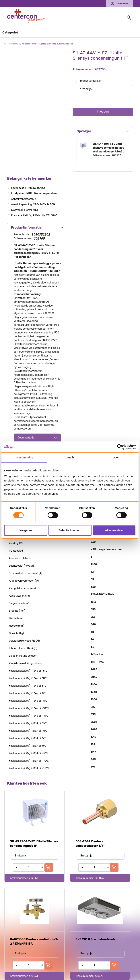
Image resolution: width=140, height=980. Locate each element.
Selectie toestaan (70, 530)
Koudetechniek (29, 44)
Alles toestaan (114, 530)
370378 (99, 976)
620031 (33, 976)
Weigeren (26, 530)
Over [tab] (116, 457)
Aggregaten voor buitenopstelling (56, 44)
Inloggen (122, 3)
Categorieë (10, 32)
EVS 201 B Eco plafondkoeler (96, 939)
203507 (116, 155)
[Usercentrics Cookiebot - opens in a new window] (120, 447)
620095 (99, 878)
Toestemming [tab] (24, 457)
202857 (34, 878)
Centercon (14, 44)
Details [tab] (70, 457)
